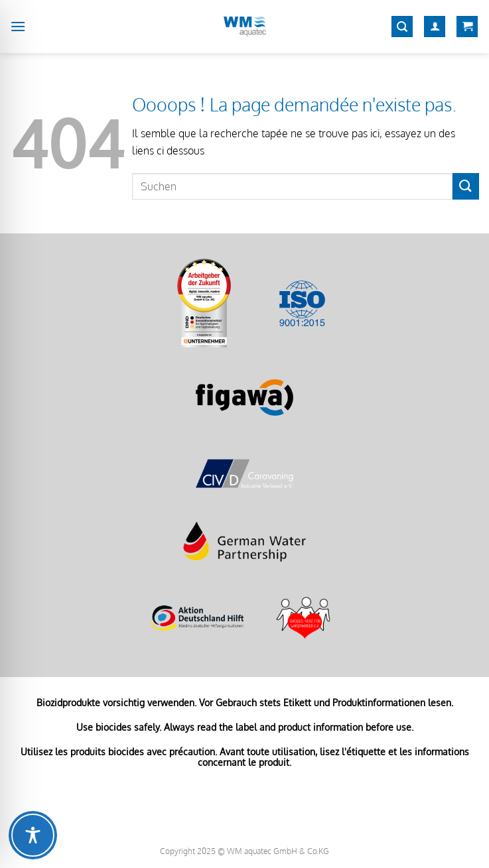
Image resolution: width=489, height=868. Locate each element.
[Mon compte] (435, 27)
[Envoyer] (466, 186)
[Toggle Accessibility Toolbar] (33, 835)
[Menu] (18, 26)
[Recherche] (402, 27)
